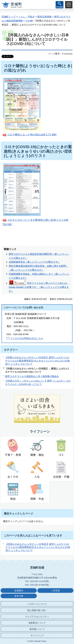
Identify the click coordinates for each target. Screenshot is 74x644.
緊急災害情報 (44, 17)
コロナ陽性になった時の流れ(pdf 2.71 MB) (32, 135)
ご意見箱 (55, 591)
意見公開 (19, 596)
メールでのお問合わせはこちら (27, 338)
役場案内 (19, 591)
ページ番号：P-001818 (60, 54)
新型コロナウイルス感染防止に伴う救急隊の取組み (32, 376)
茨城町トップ (9, 17)
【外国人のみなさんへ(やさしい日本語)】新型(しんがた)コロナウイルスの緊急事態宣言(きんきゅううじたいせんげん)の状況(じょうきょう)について (37, 361)
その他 (29, 21)
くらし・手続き (27, 17)
